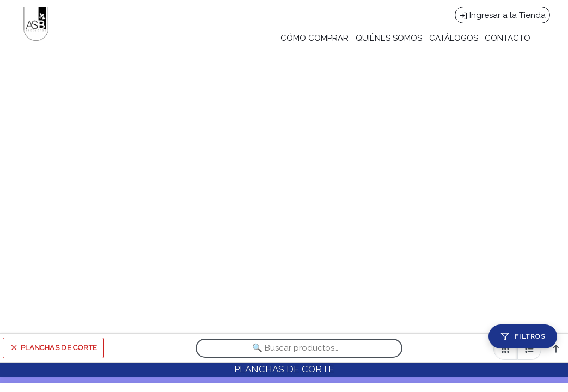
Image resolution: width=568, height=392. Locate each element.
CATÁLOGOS (454, 38)
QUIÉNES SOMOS (389, 38)
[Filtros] (523, 336)
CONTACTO (508, 38)
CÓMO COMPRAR (314, 38)
